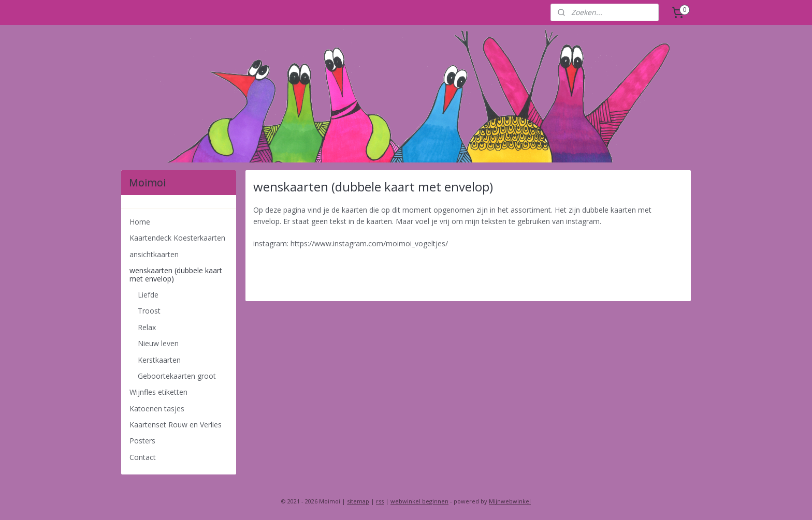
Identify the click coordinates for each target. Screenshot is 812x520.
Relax (147, 327)
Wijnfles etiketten (158, 392)
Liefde (148, 295)
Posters (142, 441)
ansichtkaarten (154, 254)
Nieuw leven (158, 343)
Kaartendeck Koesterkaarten (177, 238)
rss (380, 501)
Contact (143, 457)
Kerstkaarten (159, 360)
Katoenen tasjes (157, 408)
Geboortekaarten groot (177, 376)
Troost (149, 311)
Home (140, 222)
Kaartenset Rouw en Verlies (176, 425)
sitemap (358, 501)
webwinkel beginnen (419, 501)
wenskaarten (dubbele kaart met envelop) (176, 274)
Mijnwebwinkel (510, 501)
